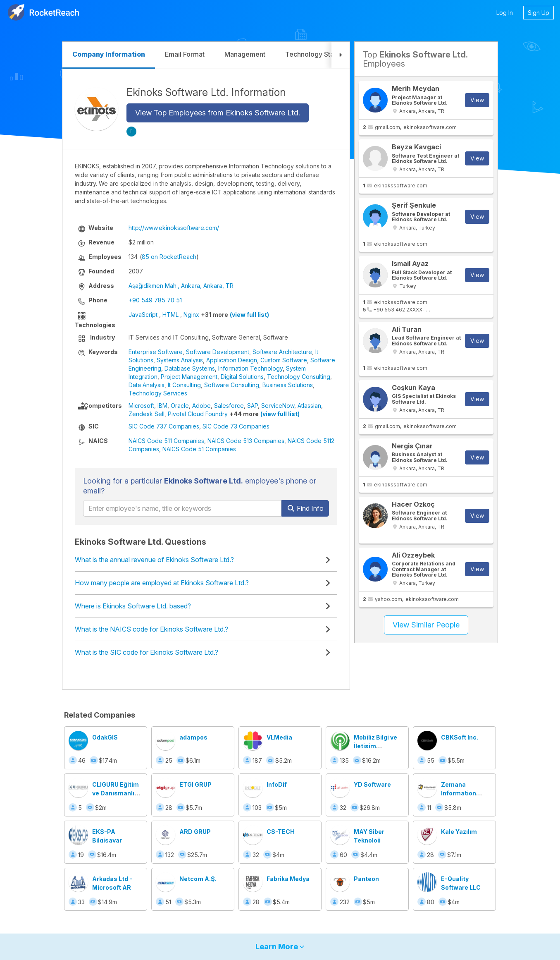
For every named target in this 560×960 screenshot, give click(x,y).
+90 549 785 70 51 (155, 300)
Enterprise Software (156, 352)
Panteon (366, 879)
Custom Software (284, 360)
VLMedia (279, 737)
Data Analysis (147, 385)
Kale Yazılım (459, 832)
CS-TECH (281, 832)
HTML (170, 315)
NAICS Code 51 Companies (199, 449)
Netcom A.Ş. (198, 879)
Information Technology (250, 368)
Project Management (189, 377)
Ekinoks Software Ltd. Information (206, 92)
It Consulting (184, 385)
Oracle (180, 406)
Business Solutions (288, 385)
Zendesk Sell (147, 414)
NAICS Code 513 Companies (246, 441)
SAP (253, 406)
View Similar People (426, 625)
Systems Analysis (180, 360)
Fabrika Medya (288, 879)
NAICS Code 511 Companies (166, 441)
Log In (505, 13)
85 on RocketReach (169, 257)
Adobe (201, 406)
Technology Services (158, 393)
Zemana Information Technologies (461, 793)
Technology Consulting (299, 377)
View (477, 100)
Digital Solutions (242, 377)
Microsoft (141, 406)
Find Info (305, 508)
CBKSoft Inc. (460, 737)
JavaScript (143, 315)
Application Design (232, 360)
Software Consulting (232, 385)
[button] (341, 55)
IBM (162, 406)
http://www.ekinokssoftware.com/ (174, 228)
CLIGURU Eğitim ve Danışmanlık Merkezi (116, 793)
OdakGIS (105, 737)
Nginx (191, 315)
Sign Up (539, 13)
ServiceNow (278, 406)
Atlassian (309, 406)
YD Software (372, 784)
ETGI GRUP (195, 784)
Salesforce (229, 406)
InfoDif (277, 784)
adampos (193, 737)
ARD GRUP (195, 832)
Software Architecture (282, 352)
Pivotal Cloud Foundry (198, 414)
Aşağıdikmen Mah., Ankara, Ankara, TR (181, 286)
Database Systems (190, 368)
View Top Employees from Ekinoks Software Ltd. (218, 113)
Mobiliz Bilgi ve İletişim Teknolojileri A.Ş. (379, 746)
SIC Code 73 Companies (236, 426)
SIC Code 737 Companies (164, 426)
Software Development (218, 352)
